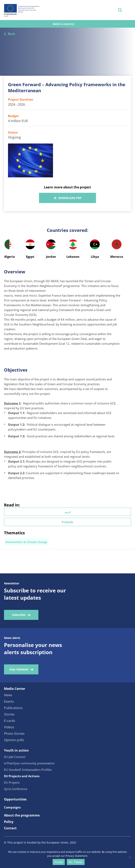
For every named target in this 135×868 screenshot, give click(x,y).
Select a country (64, 24)
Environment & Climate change (26, 542)
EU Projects (12, 782)
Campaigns (12, 807)
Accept (59, 862)
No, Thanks (76, 862)
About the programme (22, 815)
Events (9, 701)
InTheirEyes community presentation (29, 763)
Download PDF (70, 198)
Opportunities (15, 799)
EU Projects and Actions (22, 776)
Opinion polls (14, 740)
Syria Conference (16, 789)
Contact (10, 828)
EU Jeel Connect (15, 757)
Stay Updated (19, 669)
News (8, 695)
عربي (68, 512)
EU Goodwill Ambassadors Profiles (28, 770)
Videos (9, 727)
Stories (9, 714)
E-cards (10, 721)
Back (11, 34)
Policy (9, 822)
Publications (13, 708)
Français (67, 522)
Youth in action (16, 750)
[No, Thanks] (130, 857)
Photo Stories (14, 734)
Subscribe (19, 615)
